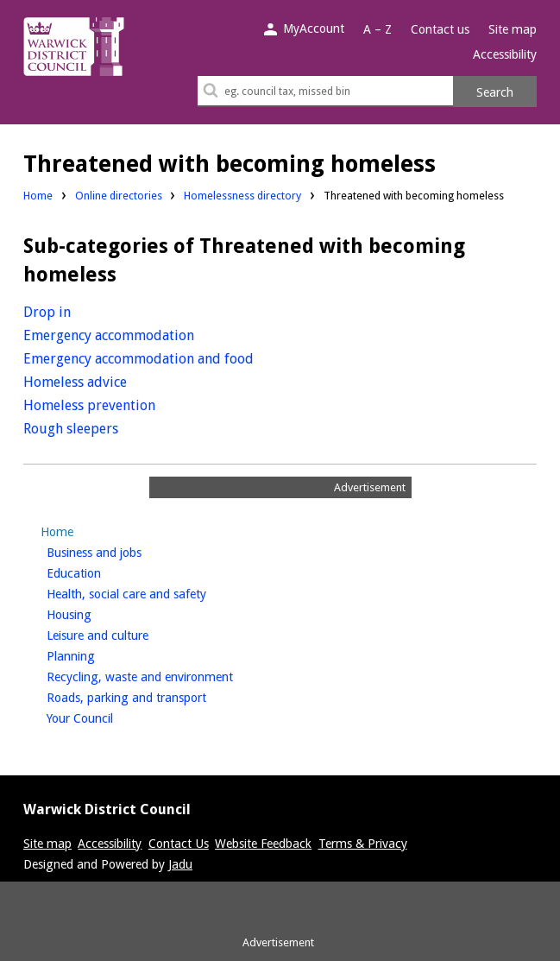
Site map (513, 29)
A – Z (378, 29)
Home (38, 196)
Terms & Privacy (363, 844)
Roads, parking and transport (155, 696)
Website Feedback (263, 844)
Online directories (119, 196)
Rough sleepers (71, 429)
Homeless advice (75, 382)
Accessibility (505, 54)
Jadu (180, 864)
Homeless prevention (89, 405)
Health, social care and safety (155, 592)
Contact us (440, 29)
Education (103, 572)
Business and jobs (123, 551)
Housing (98, 613)
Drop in (47, 312)
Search (495, 92)
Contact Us (179, 844)
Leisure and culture (126, 634)
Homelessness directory (242, 196)
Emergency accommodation (109, 335)
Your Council (109, 717)
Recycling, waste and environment (169, 675)
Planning (100, 654)
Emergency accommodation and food (138, 359)
